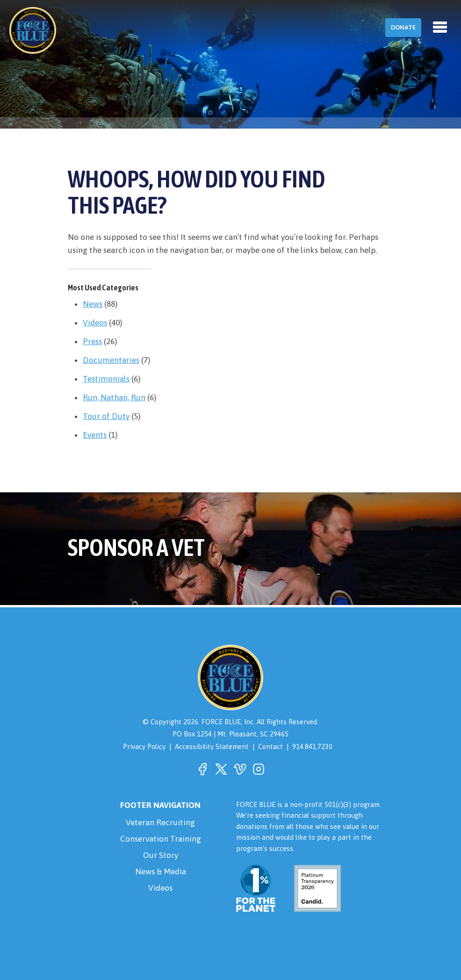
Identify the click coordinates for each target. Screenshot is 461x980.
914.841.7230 (312, 746)
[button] (202, 769)
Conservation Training (161, 839)
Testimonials (106, 379)
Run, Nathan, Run (114, 397)
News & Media (161, 872)
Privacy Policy (144, 746)
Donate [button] (403, 27)
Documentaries (111, 360)
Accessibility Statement (212, 746)
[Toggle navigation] (440, 27)
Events (95, 435)
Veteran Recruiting (160, 822)
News (93, 304)
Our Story (161, 855)
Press (92, 341)
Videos (95, 323)
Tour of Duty (106, 416)
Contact (270, 746)
